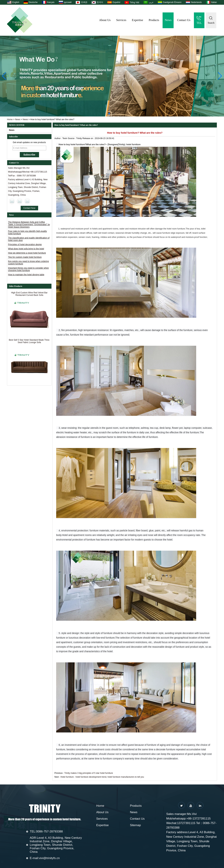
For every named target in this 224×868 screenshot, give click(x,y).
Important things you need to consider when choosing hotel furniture (28, 269)
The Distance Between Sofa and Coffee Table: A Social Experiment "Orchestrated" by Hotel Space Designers (29, 225)
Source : (72, 138)
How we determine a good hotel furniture (27, 253)
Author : (58, 138)
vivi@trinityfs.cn (49, 858)
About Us (105, 20)
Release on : (89, 138)
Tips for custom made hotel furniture (25, 257)
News (168, 20)
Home (10, 119)
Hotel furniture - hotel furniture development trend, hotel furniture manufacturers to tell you (102, 777)
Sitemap (135, 825)
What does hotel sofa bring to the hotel (26, 249)
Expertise (138, 20)
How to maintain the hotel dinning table (26, 275)
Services (121, 20)
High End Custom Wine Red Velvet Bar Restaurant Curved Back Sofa (29, 295)
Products (154, 20)
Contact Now (29, 208)
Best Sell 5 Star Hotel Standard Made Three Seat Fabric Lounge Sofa (29, 342)
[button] (109, 113)
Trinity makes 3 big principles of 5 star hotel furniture (89, 773)
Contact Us (184, 20)
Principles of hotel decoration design (25, 244)
